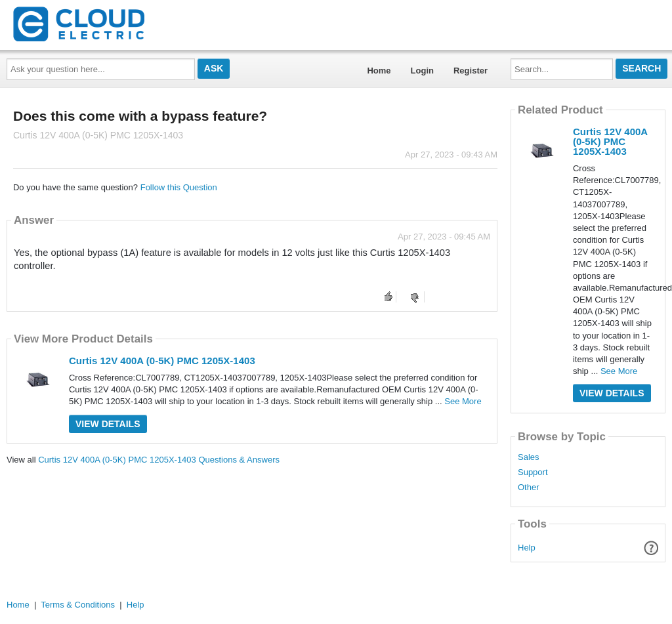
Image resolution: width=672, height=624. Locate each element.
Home (379, 71)
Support (533, 472)
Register (471, 71)
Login (422, 71)
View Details (108, 424)
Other (529, 488)
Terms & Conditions (78, 605)
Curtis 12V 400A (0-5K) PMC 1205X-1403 (162, 361)
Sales (529, 457)
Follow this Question (179, 187)
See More (463, 401)
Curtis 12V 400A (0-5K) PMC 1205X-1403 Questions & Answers (159, 460)
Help (527, 548)
